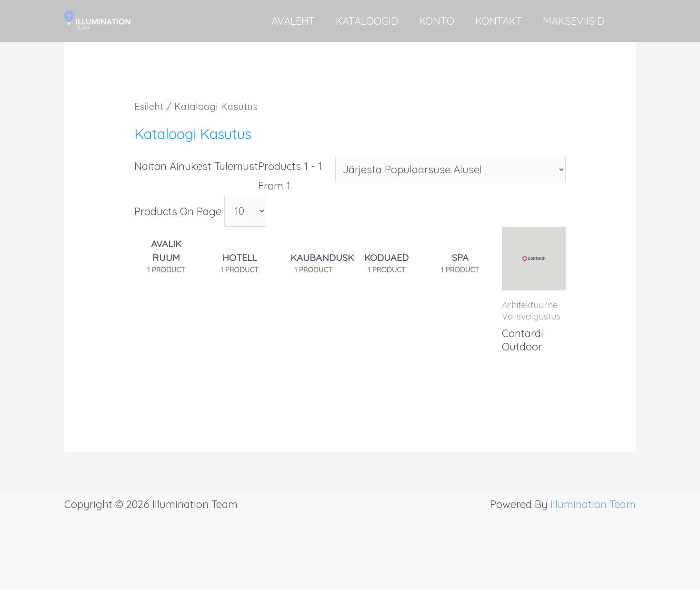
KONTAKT (499, 21)
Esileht (149, 106)
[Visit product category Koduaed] (387, 263)
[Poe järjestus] (450, 170)
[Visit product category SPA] (460, 263)
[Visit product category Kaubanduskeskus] (313, 263)
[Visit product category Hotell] (240, 263)
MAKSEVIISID (574, 21)
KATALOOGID (367, 21)
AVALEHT (293, 21)
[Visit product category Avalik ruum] (166, 263)
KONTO (437, 21)
